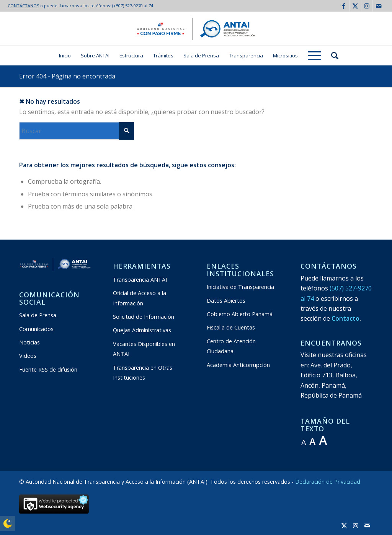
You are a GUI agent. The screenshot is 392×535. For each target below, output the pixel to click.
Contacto (345, 318)
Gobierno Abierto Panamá (240, 314)
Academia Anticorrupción (238, 365)
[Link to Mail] (379, 6)
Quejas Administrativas (142, 330)
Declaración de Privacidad (328, 482)
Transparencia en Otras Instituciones (143, 373)
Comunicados (36, 329)
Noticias (29, 342)
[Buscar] (332, 55)
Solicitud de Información (144, 317)
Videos (28, 356)
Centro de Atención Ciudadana (231, 346)
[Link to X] (355, 6)
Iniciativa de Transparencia (240, 287)
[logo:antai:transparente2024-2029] (196, 29)
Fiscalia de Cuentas (231, 327)
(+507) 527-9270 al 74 (133, 6)
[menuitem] (65, 55)
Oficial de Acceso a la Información (140, 298)
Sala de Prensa (38, 315)
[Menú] (314, 55)
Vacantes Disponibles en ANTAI (144, 349)
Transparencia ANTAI (140, 280)
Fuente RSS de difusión (48, 369)
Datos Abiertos (226, 301)
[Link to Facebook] (344, 6)
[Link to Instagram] (367, 6)
